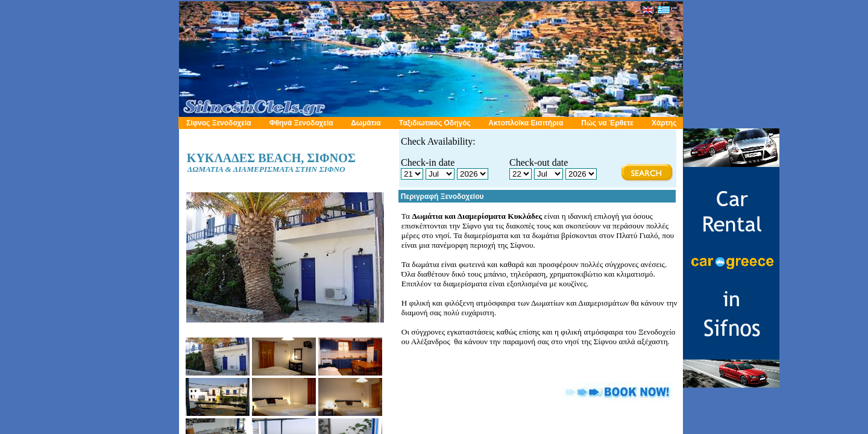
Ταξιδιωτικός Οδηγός (435, 123)
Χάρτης (664, 123)
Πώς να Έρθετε (607, 123)
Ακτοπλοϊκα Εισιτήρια (526, 123)
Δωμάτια (366, 123)
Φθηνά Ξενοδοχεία (301, 123)
